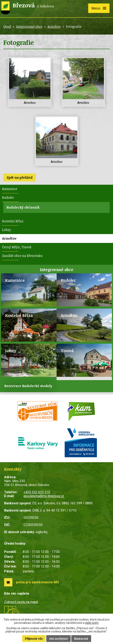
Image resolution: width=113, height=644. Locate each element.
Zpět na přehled (20, 178)
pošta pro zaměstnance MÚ (37, 582)
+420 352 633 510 (37, 492)
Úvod (7, 27)
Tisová (67, 351)
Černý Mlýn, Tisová (17, 247)
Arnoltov (54, 27)
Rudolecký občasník (23, 207)
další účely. (92, 623)
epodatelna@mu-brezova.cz (44, 496)
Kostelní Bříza (13, 221)
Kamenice (10, 189)
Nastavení (81, 639)
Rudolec (8, 197)
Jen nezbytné (58, 639)
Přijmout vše (34, 639)
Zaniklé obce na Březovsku (22, 256)
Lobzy (7, 230)
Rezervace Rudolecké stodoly (28, 386)
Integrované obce (29, 27)
